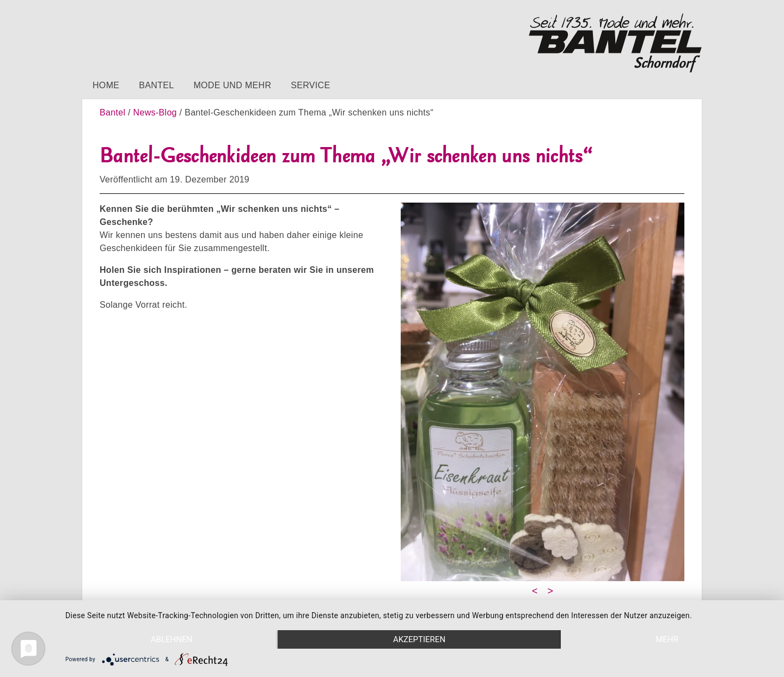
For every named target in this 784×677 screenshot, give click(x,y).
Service (310, 85)
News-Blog (155, 112)
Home (106, 85)
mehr (667, 639)
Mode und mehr (232, 85)
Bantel (156, 85)
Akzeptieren (419, 639)
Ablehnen (171, 639)
